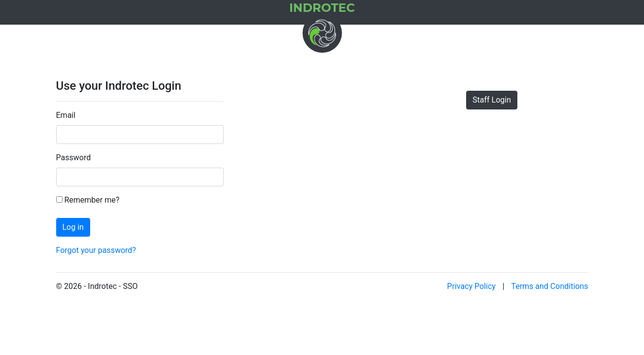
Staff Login (492, 100)
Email (66, 115)
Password (74, 158)
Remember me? (88, 200)
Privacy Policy (471, 286)
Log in (73, 227)
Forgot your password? (96, 250)
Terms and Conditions (549, 286)
